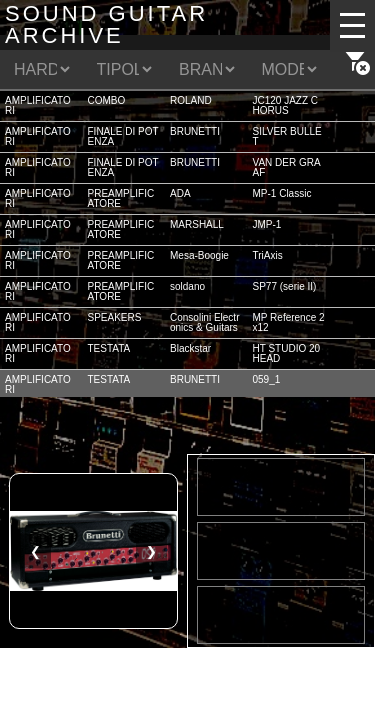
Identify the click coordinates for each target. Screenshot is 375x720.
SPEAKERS (115, 317)
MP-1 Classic (282, 193)
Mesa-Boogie (199, 255)
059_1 (267, 379)
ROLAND (191, 100)
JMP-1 (267, 224)
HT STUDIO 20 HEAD (287, 353)
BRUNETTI (195, 131)
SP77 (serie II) (285, 286)
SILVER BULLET (287, 136)
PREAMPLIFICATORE (121, 198)
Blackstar (190, 348)
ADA (180, 193)
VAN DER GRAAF (287, 167)
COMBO (107, 100)
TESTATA (109, 348)
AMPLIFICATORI (38, 105)
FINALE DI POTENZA (123, 136)
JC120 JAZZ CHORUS (286, 105)
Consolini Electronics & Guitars (204, 322)
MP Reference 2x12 (289, 322)
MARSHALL (197, 224)
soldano (187, 286)
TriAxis (268, 255)
